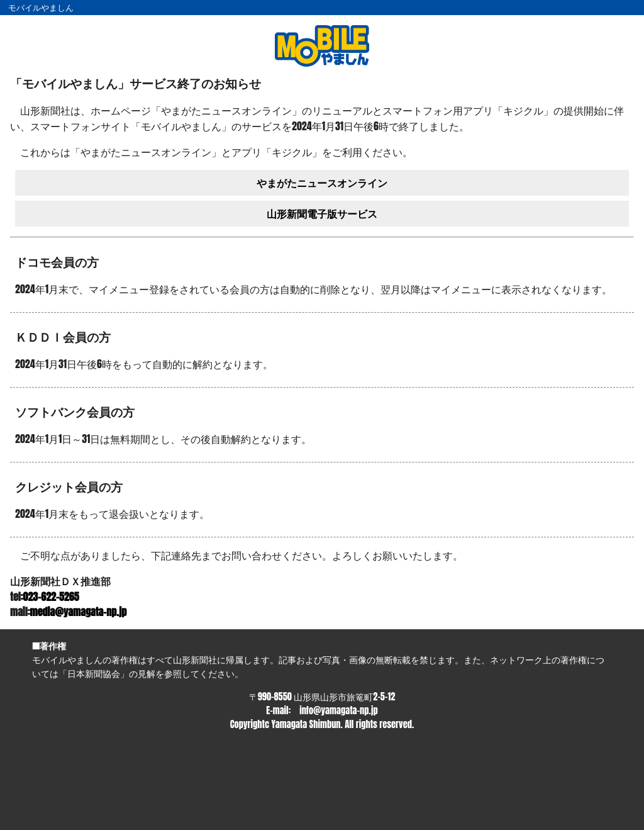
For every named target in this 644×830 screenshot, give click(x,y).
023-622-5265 (51, 597)
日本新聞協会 (94, 673)
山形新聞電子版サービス (322, 213)
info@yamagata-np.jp (338, 710)
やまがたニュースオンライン (322, 182)
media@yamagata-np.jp (79, 612)
